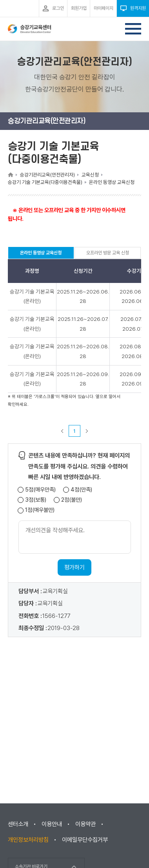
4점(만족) (81, 490)
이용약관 (85, 824)
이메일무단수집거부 (85, 840)
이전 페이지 (62, 431)
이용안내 (52, 824)
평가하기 (74, 567)
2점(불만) (72, 500)
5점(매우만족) (40, 490)
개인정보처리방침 (28, 840)
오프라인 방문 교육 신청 (108, 253)
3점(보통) (36, 500)
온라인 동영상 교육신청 (41, 254)
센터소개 (18, 824)
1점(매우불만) (40, 510)
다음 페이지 (87, 431)
